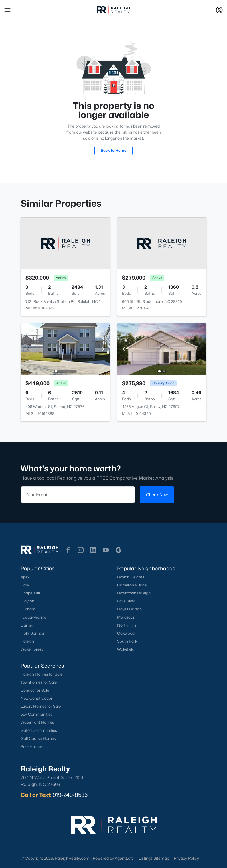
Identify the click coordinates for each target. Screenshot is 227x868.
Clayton (27, 601)
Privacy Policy (186, 858)
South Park (127, 641)
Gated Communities (39, 730)
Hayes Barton (129, 609)
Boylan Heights (131, 577)
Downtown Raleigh (134, 593)
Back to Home (114, 150)
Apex (25, 577)
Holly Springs (32, 633)
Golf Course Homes (38, 738)
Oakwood (126, 633)
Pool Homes (32, 746)
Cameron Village (132, 585)
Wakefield (126, 649)
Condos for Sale (35, 690)
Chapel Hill (30, 593)
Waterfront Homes (37, 722)
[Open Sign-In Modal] (219, 10)
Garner (27, 625)
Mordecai (126, 617)
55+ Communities (36, 714)
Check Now (157, 494)
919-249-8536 (70, 795)
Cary (25, 585)
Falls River (126, 601)
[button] (7, 10)
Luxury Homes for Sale (41, 706)
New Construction (37, 698)
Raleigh (27, 641)
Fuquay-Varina (33, 617)
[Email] (78, 494)
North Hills (127, 625)
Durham (28, 609)
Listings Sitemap (154, 858)
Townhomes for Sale (39, 682)
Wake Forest (32, 649)
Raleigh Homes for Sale (42, 674)
